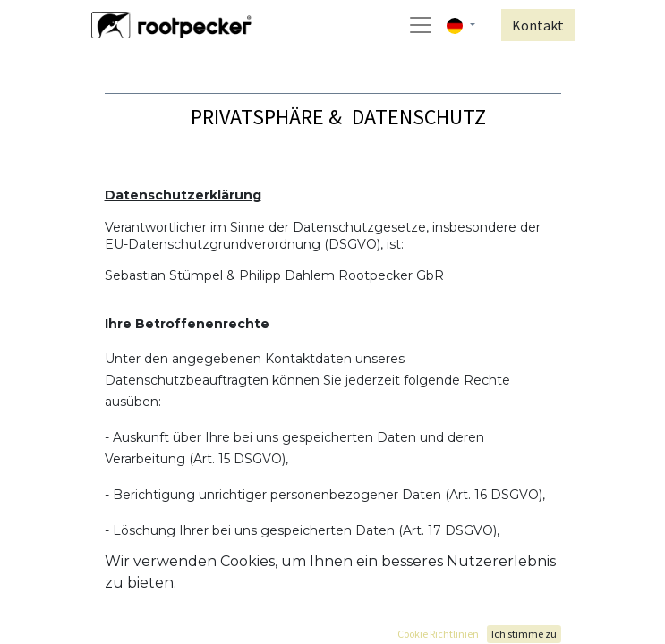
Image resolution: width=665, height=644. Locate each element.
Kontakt (538, 25)
